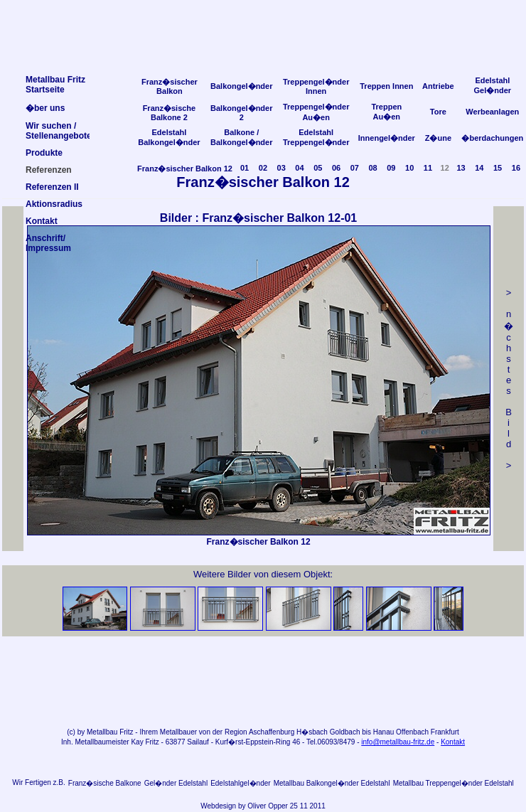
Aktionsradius (54, 204)
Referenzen (49, 170)
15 (498, 168)
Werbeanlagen (492, 112)
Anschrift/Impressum (48, 243)
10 (409, 168)
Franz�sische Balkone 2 (170, 113)
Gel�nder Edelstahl (176, 783)
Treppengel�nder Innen (316, 86)
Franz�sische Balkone (105, 783)
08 (372, 168)
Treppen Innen (386, 86)
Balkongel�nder (241, 86)
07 (355, 168)
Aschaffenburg (272, 732)
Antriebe (438, 86)
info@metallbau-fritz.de (398, 742)
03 (281, 168)
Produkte (44, 153)
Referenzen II (52, 187)
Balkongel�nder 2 (241, 113)
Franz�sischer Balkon (170, 86)
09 (391, 168)
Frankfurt (445, 732)
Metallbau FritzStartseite (55, 85)
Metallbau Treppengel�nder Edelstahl (453, 783)
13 (461, 168)
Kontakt (453, 742)
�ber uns (45, 108)
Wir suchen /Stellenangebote (59, 131)
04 (299, 168)
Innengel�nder (387, 138)
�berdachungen (492, 138)
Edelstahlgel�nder (241, 783)
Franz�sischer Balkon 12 (185, 169)
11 (428, 168)
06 (336, 168)
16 (516, 168)
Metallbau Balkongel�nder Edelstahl (332, 783)
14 (479, 168)
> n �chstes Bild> (509, 379)
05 (318, 168)
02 (263, 168)
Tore (438, 112)
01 (245, 168)
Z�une (438, 138)
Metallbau (102, 732)
